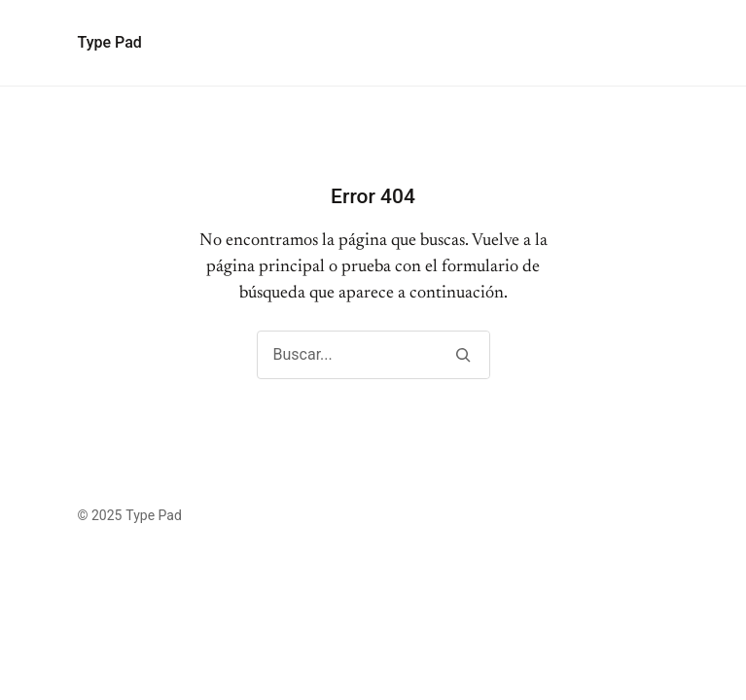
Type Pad (110, 42)
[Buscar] (463, 355)
